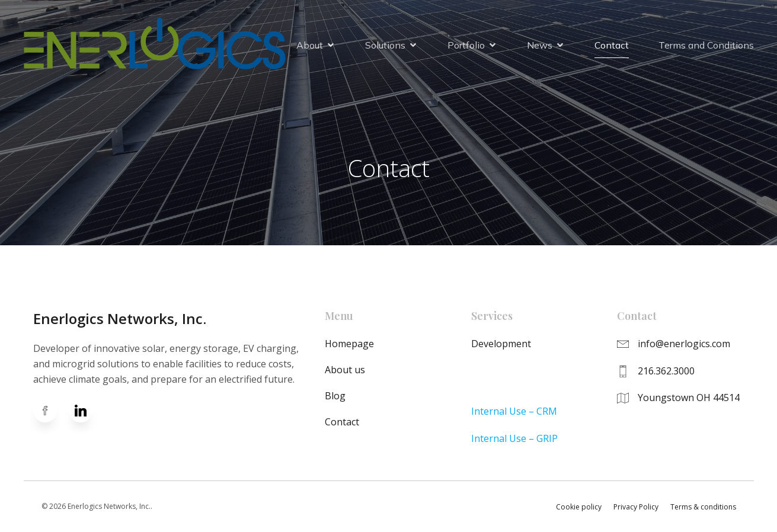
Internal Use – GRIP (514, 438)
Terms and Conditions (706, 46)
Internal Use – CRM (514, 411)
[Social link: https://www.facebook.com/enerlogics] (51, 411)
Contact (612, 46)
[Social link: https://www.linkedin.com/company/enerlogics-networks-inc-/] (87, 411)
